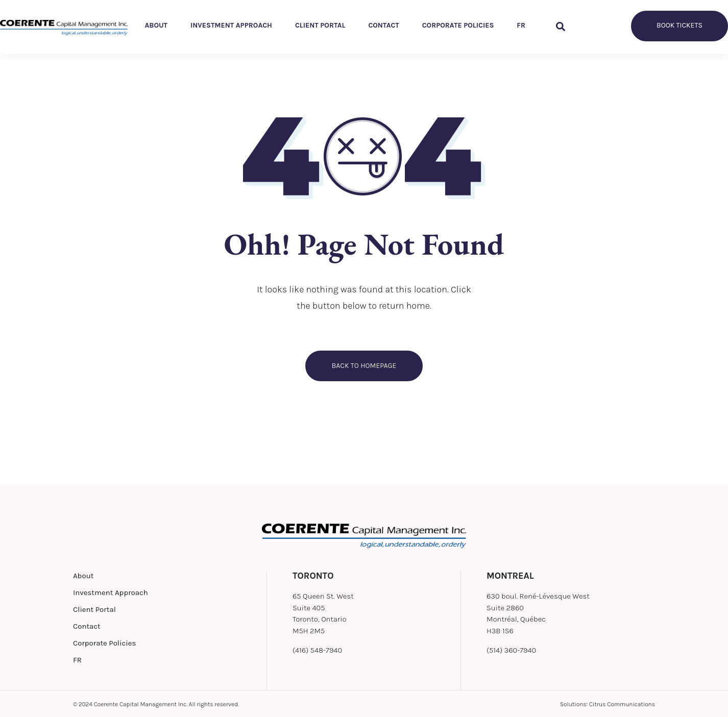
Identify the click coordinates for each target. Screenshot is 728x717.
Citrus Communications (622, 704)
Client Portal (320, 25)
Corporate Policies (458, 25)
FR (521, 25)
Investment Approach (231, 25)
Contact (383, 25)
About (156, 25)
